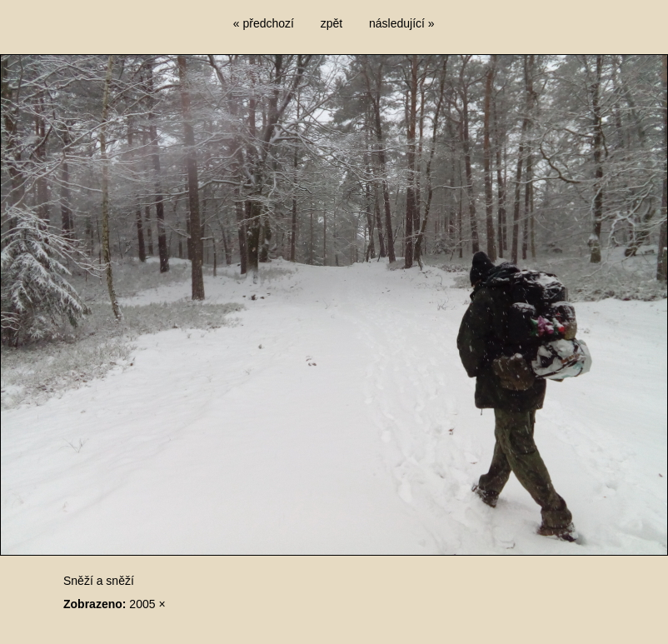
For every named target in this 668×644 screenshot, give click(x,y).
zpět (332, 23)
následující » (402, 23)
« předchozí (264, 23)
